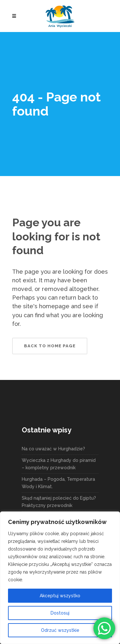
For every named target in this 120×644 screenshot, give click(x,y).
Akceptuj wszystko (60, 596)
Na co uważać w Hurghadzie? (53, 449)
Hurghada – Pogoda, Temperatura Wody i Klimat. (58, 483)
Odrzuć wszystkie (60, 630)
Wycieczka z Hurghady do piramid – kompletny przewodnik (59, 464)
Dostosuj (60, 613)
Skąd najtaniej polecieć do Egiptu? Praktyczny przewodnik (59, 502)
